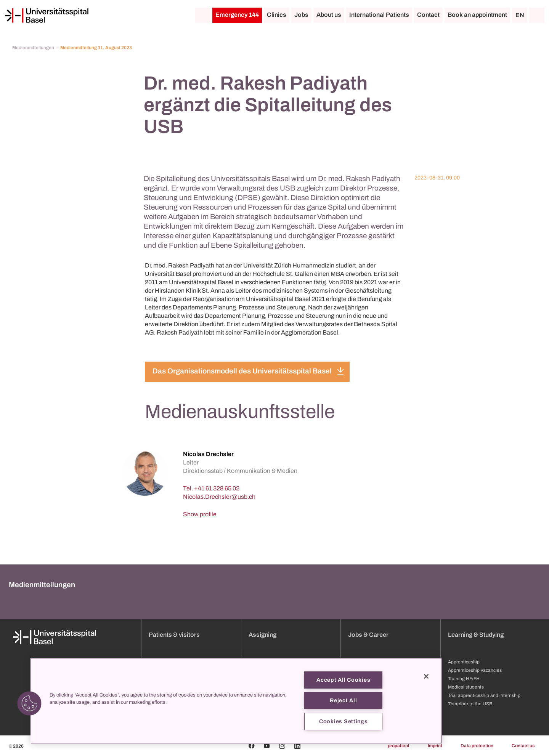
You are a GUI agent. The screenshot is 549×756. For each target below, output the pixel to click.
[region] (236, 701)
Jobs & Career (368, 635)
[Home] (47, 16)
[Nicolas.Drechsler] (219, 497)
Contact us (523, 746)
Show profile (200, 514)
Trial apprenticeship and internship (484, 695)
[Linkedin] (297, 746)
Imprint (435, 746)
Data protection (477, 746)
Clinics (277, 15)
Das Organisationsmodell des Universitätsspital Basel (242, 371)
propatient (399, 746)
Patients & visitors (174, 635)
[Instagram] (282, 746)
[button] (29, 703)
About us (329, 15)
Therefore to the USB (470, 704)
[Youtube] (267, 746)
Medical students (466, 687)
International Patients (379, 15)
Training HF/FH (464, 679)
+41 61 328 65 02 (217, 488)
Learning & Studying (476, 635)
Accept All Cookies (343, 680)
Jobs (301, 15)
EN (520, 15)
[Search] (537, 15)
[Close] (426, 676)
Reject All (343, 700)
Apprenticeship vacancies (475, 670)
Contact (428, 15)
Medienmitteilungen (34, 48)
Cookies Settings (344, 721)
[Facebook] (252, 746)
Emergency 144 (237, 15)
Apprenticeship (464, 662)
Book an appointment (477, 15)
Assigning (262, 635)
